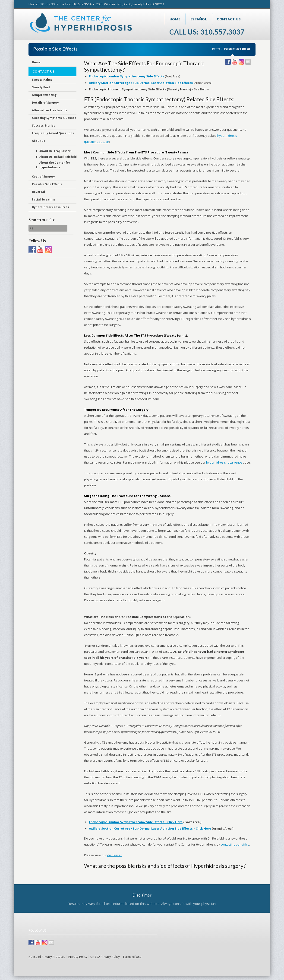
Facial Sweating (44, 199)
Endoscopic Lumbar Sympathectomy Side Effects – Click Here (136, 822)
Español (199, 19)
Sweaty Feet (41, 87)
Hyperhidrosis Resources (50, 207)
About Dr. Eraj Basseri (55, 151)
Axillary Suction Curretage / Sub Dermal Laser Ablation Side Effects (141, 83)
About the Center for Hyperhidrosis (55, 165)
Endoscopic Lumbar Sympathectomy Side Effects (127, 76)
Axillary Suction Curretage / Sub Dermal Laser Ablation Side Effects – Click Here (150, 828)
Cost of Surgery (43, 177)
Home (175, 19)
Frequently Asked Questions (53, 133)
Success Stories (44, 126)
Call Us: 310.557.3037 (207, 32)
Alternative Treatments (50, 110)
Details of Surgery (45, 103)
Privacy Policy (78, 957)
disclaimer (114, 855)
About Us (39, 141)
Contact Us (229, 19)
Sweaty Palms (42, 80)
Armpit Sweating (44, 95)
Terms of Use (132, 957)
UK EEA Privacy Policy (105, 957)
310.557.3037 (48, 4)
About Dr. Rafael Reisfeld (58, 157)
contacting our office (235, 844)
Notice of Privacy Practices (47, 957)
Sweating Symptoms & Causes (54, 118)
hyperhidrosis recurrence (224, 462)
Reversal (38, 192)
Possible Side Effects (47, 184)
